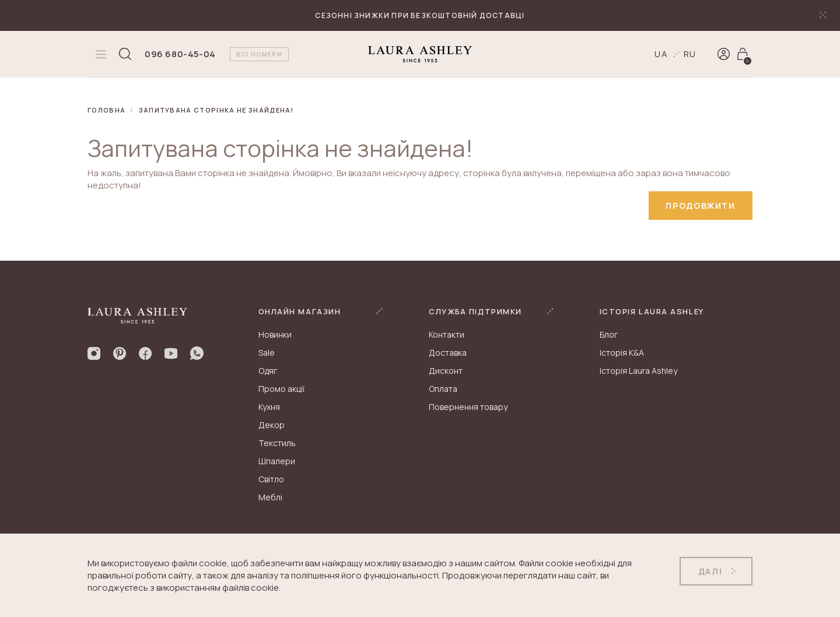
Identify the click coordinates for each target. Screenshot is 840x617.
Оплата (443, 389)
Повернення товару (468, 407)
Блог (609, 335)
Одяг (268, 371)
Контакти (447, 335)
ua (661, 54)
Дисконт (446, 371)
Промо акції (281, 389)
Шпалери (277, 462)
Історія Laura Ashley (638, 371)
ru (690, 54)
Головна (106, 110)
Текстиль (277, 444)
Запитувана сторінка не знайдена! (216, 110)
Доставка (448, 353)
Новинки (275, 335)
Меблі (270, 498)
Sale (267, 353)
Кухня (269, 407)
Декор (272, 425)
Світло (271, 480)
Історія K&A (622, 353)
